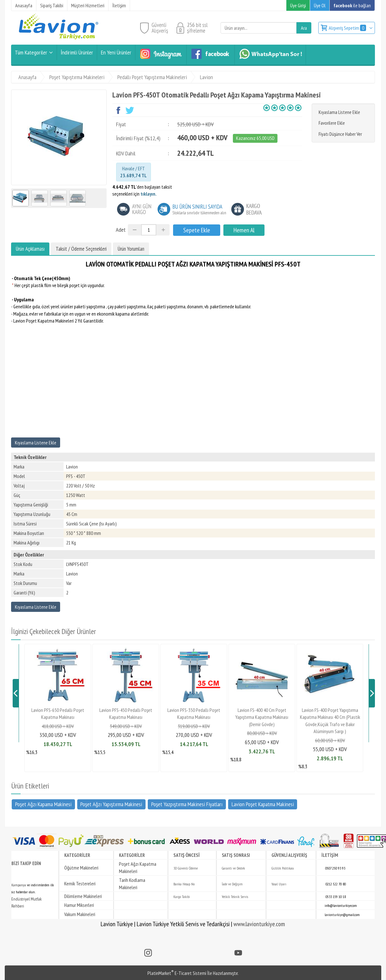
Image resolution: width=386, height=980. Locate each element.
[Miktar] (149, 230)
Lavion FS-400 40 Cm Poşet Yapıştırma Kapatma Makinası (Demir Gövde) (262, 717)
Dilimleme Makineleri (83, 896)
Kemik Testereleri (80, 883)
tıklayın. (149, 194)
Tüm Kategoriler (31, 52)
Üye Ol (320, 5)
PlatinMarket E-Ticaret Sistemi (177, 973)
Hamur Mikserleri (79, 905)
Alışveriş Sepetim (348, 28)
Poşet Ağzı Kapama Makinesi (43, 804)
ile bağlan (352, 5)
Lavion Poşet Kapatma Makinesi (263, 804)
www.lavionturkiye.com (259, 924)
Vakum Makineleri (80, 914)
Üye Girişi (298, 5)
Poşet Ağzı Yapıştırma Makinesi (111, 804)
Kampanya (19, 885)
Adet (121, 230)
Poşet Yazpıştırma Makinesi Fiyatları (187, 804)
